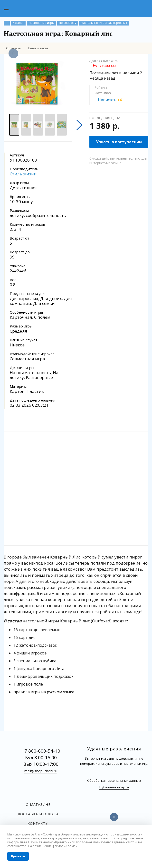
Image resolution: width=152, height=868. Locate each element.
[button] (79, 125)
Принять (18, 856)
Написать (114, 100)
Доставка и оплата (38, 814)
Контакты (38, 823)
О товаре (13, 48)
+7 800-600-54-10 (41, 751)
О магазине (38, 804)
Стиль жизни (23, 174)
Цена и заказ (38, 48)
